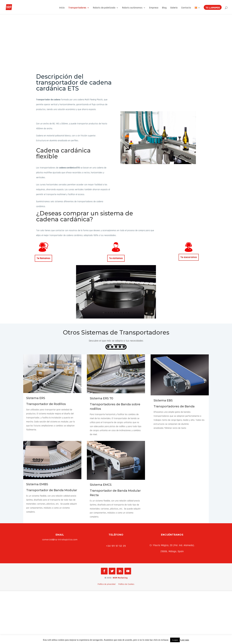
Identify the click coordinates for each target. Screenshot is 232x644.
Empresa (154, 9)
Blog (164, 9)
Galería (174, 9)
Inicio (62, 9)
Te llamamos (213, 9)
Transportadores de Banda (174, 406)
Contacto (186, 9)
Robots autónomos (132, 9)
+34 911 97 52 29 (116, 546)
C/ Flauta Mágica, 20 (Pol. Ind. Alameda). (172, 545)
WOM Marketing (120, 578)
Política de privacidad (107, 584)
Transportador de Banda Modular (52, 490)
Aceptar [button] (175, 640)
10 (126, 313)
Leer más (185, 640)
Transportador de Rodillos (46, 404)
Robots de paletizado (104, 9)
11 (129, 313)
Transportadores (77, 9)
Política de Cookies (126, 584)
